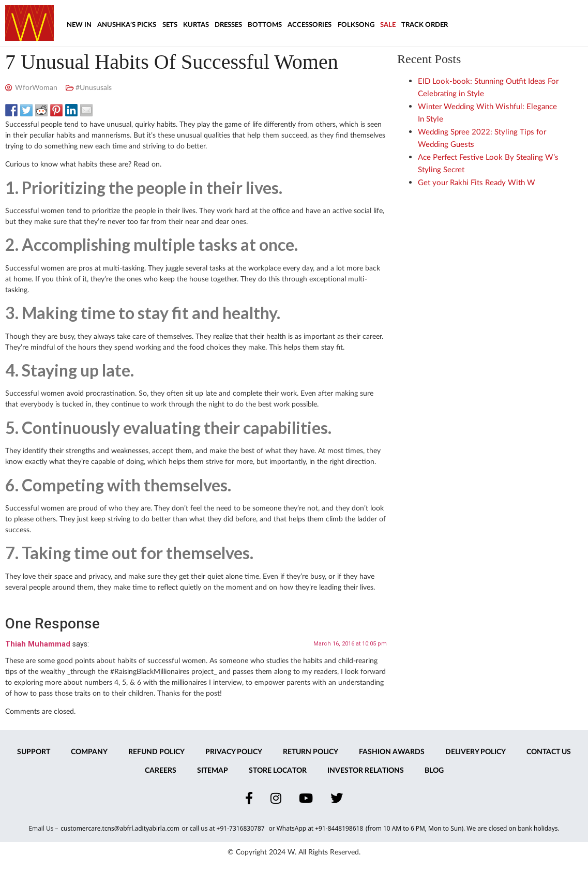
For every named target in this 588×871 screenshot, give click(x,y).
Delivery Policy (476, 752)
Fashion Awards (392, 752)
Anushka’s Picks (127, 25)
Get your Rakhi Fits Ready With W (477, 183)
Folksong (356, 25)
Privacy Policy (234, 752)
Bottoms (265, 25)
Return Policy (311, 752)
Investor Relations (366, 771)
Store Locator (278, 771)
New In (79, 25)
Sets (170, 25)
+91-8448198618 (339, 828)
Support (34, 752)
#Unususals (94, 88)
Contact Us (549, 752)
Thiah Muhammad (38, 644)
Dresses (228, 25)
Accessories (310, 25)
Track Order (425, 25)
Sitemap (213, 771)
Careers (161, 771)
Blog (434, 771)
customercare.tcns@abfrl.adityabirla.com (120, 828)
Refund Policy (156, 752)
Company (89, 752)
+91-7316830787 (242, 828)
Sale (388, 25)
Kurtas (196, 25)
